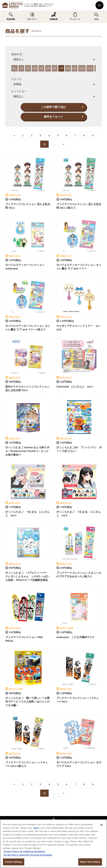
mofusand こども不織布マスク (76, 637)
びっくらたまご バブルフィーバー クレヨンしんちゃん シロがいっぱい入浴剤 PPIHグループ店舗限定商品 (27, 576)
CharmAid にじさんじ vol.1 (75, 387)
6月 (55, 68)
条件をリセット (53, 117)
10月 (82, 68)
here (36, 828)
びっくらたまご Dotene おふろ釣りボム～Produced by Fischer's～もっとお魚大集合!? (27, 451)
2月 (28, 68)
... (54, 144)
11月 (90, 68)
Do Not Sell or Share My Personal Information (28, 855)
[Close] (101, 825)
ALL (14, 68)
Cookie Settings (14, 862)
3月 (35, 68)
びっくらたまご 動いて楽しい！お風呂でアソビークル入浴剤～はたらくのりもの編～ (27, 702)
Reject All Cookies (90, 862)
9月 (75, 68)
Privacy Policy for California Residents (24, 851)
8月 (68, 68)
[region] (53, 844)
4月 (41, 68)
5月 (48, 68)
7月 (61, 68)
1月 (21, 68)
